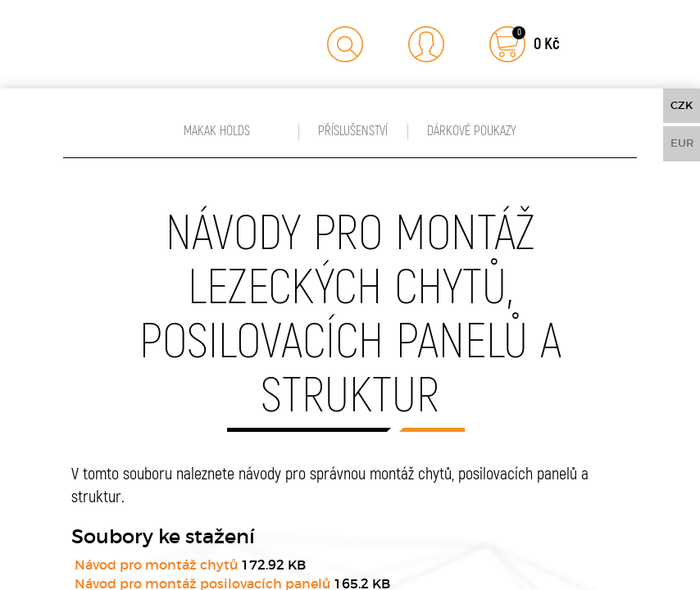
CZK (682, 105)
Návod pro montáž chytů (156, 565)
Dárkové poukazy (472, 131)
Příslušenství (353, 131)
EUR (682, 143)
